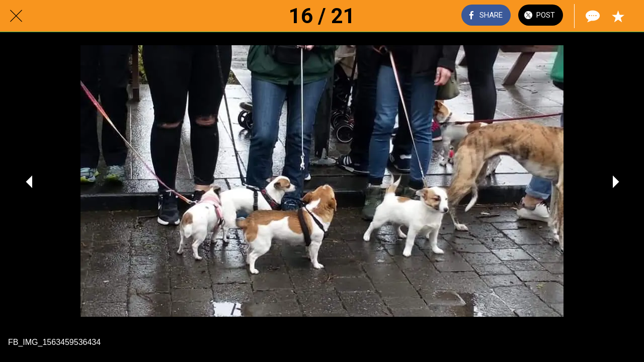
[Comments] (592, 16)
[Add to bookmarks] (618, 16)
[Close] (16, 16)
